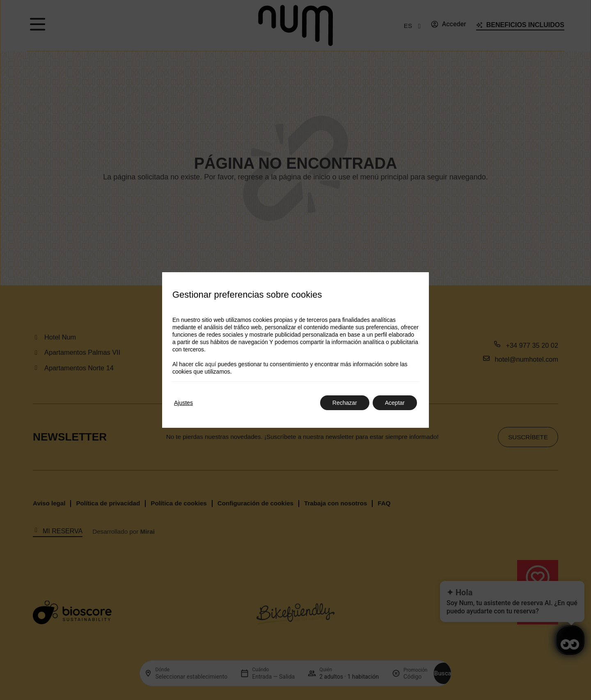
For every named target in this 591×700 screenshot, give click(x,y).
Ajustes (183, 403)
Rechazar (345, 403)
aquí (210, 364)
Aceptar (395, 403)
